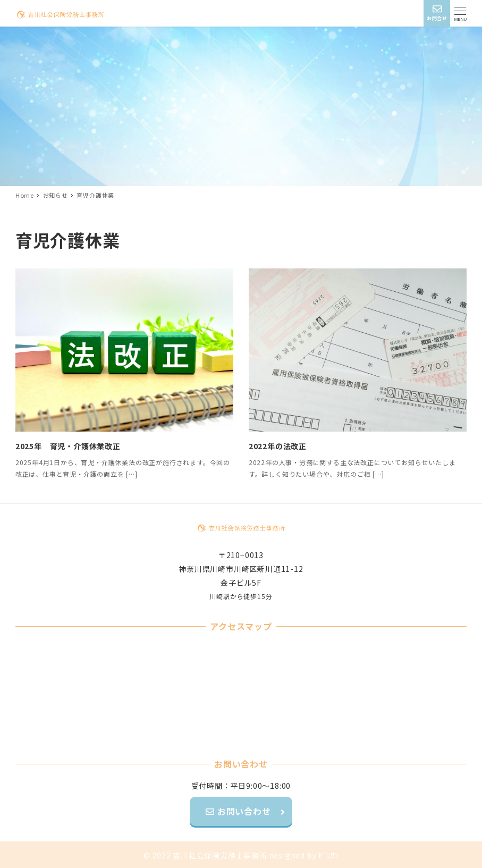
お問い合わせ (243, 811)
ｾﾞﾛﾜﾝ (328, 855)
